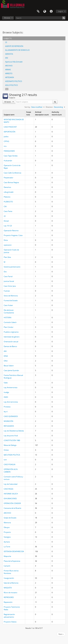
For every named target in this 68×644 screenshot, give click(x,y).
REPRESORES (9, 597)
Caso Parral (8, 276)
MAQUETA (8, 588)
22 (6, 42)
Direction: (49, 107)
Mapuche (7, 556)
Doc (5, 272)
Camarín (7, 566)
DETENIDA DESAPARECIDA (14, 551)
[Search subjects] (34, 102)
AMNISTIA (9, 54)
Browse (7, 18)
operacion (8, 245)
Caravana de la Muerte (12, 508)
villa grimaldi (9, 192)
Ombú (6, 450)
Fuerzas (7, 291)
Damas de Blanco (10, 346)
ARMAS (8, 70)
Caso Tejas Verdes (11, 156)
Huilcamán (8, 161)
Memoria (7, 523)
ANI (7, 58)
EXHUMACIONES (10, 499)
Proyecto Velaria (10, 622)
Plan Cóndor (9, 327)
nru (5, 146)
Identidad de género (12, 337)
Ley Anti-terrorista (11, 402)
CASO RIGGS (8, 489)
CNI (5, 206)
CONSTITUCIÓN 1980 (12, 440)
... (7, 89)
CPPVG (6, 141)
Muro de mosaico (11, 593)
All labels (9, 102)
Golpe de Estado (10, 518)
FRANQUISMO (9, 151)
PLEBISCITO (8, 202)
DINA (6, 356)
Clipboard (38, 11)
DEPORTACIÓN (10, 132)
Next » (61, 634)
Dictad (6, 221)
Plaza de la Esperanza (12, 561)
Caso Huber (8, 305)
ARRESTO (9, 73)
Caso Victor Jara (10, 286)
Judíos (6, 137)
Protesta (7, 407)
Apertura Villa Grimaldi (14, 62)
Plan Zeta (7, 257)
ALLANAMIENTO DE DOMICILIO (17, 50)
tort (5, 460)
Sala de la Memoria (11, 583)
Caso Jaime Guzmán (11, 370)
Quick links (51, 11)
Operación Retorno (11, 231)
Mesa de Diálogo (10, 445)
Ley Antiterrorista (11, 387)
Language (45, 11)
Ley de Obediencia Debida (14, 431)
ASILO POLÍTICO (11, 85)
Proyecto (7, 532)
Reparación (8, 602)
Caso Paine (8, 211)
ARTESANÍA (10, 77)
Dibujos (7, 527)
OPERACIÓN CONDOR (12, 503)
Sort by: (28, 107)
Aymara (7, 542)
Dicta (6, 240)
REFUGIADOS (9, 426)
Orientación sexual (11, 342)
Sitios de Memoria (11, 296)
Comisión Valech (10, 322)
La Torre (7, 547)
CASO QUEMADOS (11, 416)
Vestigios (7, 537)
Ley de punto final (11, 436)
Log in (60, 11)
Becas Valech (9, 366)
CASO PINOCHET (10, 127)
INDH (6, 397)
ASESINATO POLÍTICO (14, 81)
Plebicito (7, 197)
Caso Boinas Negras (11, 182)
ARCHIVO (9, 66)
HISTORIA (8, 318)
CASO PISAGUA (10, 464)
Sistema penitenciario (12, 267)
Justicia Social (9, 281)
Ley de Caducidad (11, 484)
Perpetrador (8, 178)
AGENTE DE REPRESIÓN (14, 46)
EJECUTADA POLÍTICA (12, 455)
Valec (6, 383)
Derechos (7, 187)
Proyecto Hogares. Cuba (13, 235)
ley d (6, 412)
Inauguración (9, 578)
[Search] (40, 18)
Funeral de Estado (11, 300)
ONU (6, 361)
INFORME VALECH (11, 494)
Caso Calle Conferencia (12, 173)
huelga (6, 392)
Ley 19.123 (8, 226)
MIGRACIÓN (8, 421)
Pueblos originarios (11, 332)
